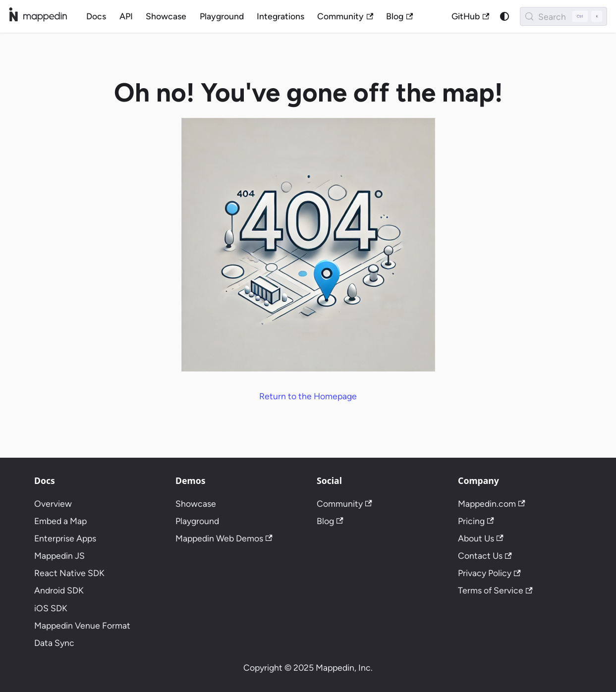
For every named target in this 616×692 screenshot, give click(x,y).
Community (345, 16)
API (126, 16)
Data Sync (54, 643)
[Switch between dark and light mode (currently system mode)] (504, 16)
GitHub (470, 16)
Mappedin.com (492, 504)
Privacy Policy (489, 573)
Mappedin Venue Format (82, 625)
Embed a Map (60, 521)
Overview (53, 504)
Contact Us (485, 556)
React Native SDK (69, 573)
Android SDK (59, 590)
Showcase (166, 16)
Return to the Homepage (308, 396)
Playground (222, 16)
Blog (399, 16)
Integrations (280, 16)
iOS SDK (51, 608)
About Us (481, 538)
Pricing (476, 521)
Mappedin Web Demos (224, 538)
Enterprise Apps (65, 538)
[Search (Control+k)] (564, 16)
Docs (96, 16)
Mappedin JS (59, 556)
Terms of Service (495, 590)
